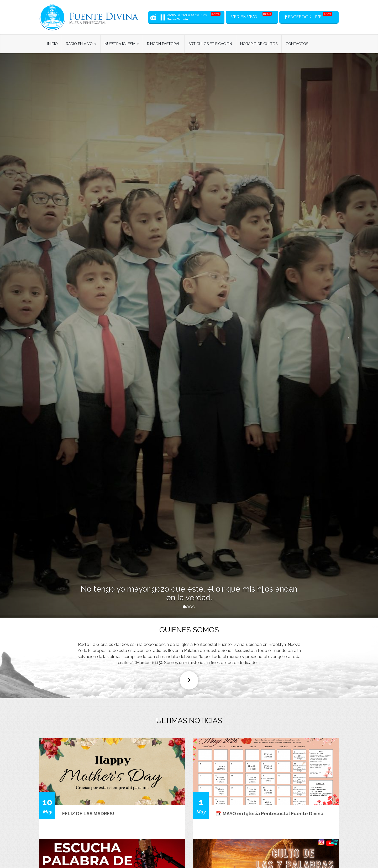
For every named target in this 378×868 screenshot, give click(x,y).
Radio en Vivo (81, 44)
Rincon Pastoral (164, 44)
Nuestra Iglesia (122, 44)
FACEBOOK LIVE (308, 16)
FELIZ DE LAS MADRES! (88, 814)
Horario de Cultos (259, 44)
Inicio (52, 44)
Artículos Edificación (210, 44)
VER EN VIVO (251, 16)
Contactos (297, 44)
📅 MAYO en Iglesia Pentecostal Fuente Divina (270, 814)
